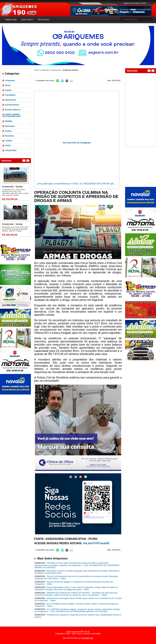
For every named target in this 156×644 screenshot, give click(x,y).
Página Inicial (11, 20)
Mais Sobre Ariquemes (52, 558)
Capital (8, 90)
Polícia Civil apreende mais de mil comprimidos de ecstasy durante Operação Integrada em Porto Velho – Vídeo (76, 577)
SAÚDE (8, 141)
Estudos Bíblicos (13, 110)
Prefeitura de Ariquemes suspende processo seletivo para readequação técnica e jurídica (78, 616)
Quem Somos (27, 20)
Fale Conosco (43, 20)
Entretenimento (12, 105)
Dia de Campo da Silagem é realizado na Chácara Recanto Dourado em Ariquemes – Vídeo (74, 583)
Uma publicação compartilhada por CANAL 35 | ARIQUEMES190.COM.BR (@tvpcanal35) (81, 184)
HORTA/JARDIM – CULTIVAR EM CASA (12, 115)
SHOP (8, 146)
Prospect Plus (87, 638)
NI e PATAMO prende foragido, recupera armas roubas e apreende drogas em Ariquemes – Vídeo (77, 605)
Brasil (8, 85)
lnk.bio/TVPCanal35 (96, 543)
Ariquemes (10, 80)
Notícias (45, 70)
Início (37, 70)
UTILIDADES (11, 150)
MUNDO (9, 121)
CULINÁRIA (10, 95)
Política (9, 131)
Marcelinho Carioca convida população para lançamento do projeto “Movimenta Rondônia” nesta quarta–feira (77, 572)
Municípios (10, 126)
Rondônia (9, 136)
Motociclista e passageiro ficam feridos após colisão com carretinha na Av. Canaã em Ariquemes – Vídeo (78, 599)
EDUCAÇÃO (11, 100)
